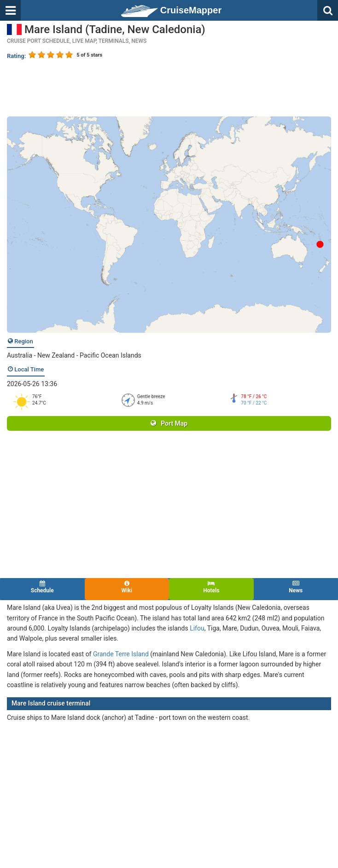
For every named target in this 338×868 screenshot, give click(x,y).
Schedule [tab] (42, 587)
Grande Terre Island (121, 654)
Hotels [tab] (211, 587)
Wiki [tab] (127, 587)
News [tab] (296, 587)
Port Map (169, 423)
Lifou (197, 628)
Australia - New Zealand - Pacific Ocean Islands (74, 355)
